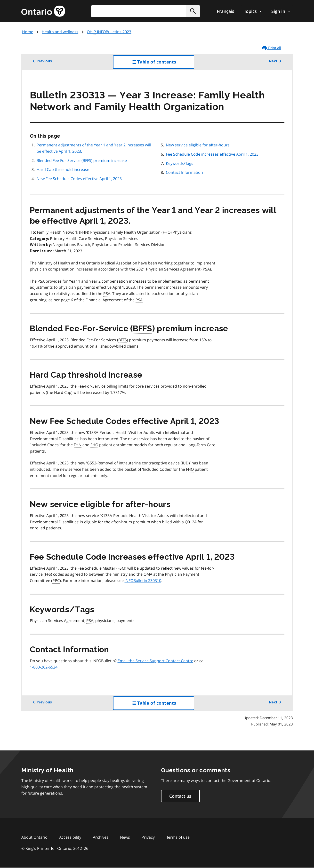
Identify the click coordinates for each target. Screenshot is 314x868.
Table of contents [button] (163, 64)
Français (225, 11)
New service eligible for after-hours (198, 145)
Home (28, 32)
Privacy (148, 837)
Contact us (180, 796)
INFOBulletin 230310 (143, 581)
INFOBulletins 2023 (109, 32)
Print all (271, 48)
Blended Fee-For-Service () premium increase (82, 161)
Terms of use (178, 837)
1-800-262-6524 (44, 667)
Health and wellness (60, 32)
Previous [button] (41, 61)
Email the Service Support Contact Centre (155, 661)
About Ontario (34, 837)
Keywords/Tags (180, 163)
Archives (101, 837)
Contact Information (184, 172)
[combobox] (145, 11)
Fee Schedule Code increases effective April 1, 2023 (212, 154)
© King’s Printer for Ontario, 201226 (55, 848)
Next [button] (276, 61)
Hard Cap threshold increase (63, 169)
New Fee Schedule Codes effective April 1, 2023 (79, 179)
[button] (193, 11)
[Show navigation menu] (253, 11)
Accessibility (70, 837)
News (125, 837)
